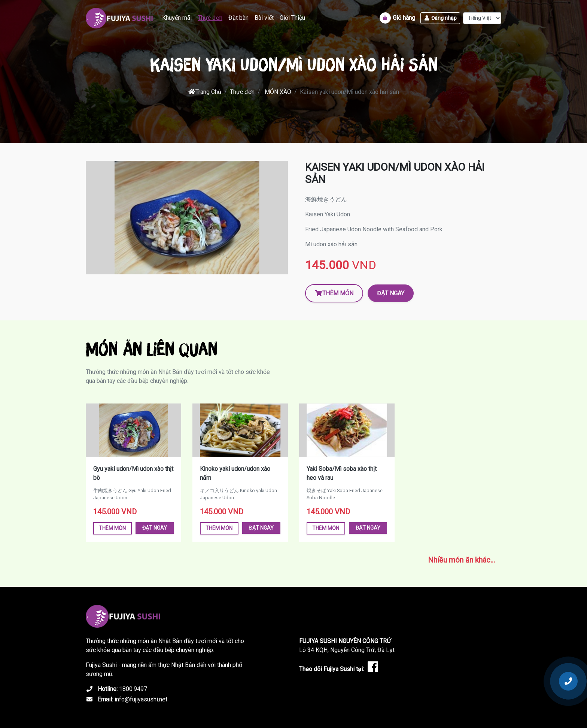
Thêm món (334, 293)
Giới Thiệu (292, 18)
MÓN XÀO (278, 92)
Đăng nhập (440, 18)
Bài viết (264, 18)
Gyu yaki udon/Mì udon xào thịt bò (133, 473)
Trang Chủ (205, 92)
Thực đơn (210, 18)
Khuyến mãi (177, 18)
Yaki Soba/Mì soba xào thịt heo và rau (342, 473)
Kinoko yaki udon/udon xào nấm (235, 473)
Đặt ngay (391, 293)
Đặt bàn (238, 18)
